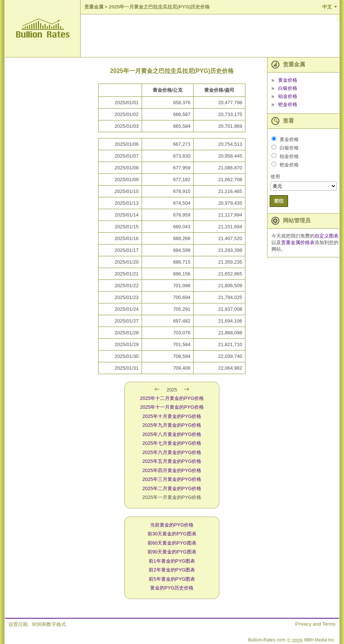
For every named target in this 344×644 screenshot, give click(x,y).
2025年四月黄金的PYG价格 (172, 470)
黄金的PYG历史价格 (172, 588)
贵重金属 (94, 7)
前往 (279, 201)
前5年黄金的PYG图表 (172, 579)
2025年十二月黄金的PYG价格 (172, 398)
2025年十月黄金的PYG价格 (172, 416)
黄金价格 (288, 80)
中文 (327, 7)
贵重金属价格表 (298, 242)
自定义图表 (327, 236)
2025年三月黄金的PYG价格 (172, 479)
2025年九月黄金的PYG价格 (172, 425)
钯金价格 (288, 104)
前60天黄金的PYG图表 (172, 543)
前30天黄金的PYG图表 (172, 534)
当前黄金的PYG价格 (172, 525)
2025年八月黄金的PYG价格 (172, 434)
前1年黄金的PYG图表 (172, 561)
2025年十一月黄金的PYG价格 (172, 407)
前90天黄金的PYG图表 (172, 552)
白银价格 (288, 88)
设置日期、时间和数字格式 (37, 624)
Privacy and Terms (315, 624)
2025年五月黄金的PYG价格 (172, 461)
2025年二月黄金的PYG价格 (172, 488)
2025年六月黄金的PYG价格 (172, 452)
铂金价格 (288, 96)
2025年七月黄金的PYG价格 (172, 443)
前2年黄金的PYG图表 (172, 570)
